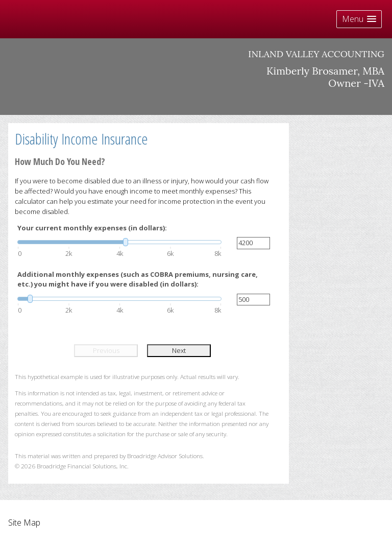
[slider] (119, 242)
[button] (359, 19)
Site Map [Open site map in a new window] (24, 523)
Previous (106, 350)
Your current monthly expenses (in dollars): (92, 228)
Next (179, 350)
